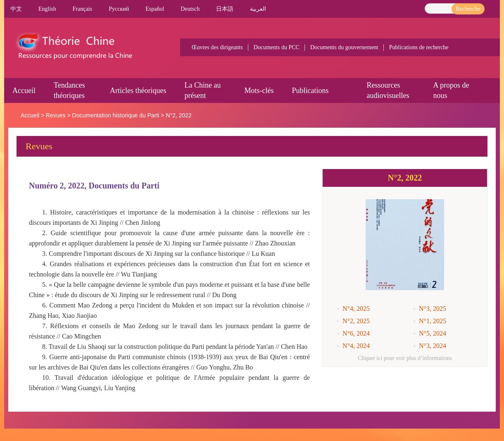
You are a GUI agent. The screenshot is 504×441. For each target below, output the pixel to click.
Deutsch (190, 9)
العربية (258, 9)
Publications (310, 91)
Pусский (119, 9)
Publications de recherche (419, 47)
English (47, 9)
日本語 (225, 9)
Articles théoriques (138, 91)
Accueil (24, 91)
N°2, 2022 (178, 115)
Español (155, 9)
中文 (16, 9)
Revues (56, 115)
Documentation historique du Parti (116, 115)
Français (82, 9)
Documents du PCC (277, 47)
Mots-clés (259, 91)
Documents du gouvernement (344, 47)
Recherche (468, 9)
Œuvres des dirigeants (217, 47)
